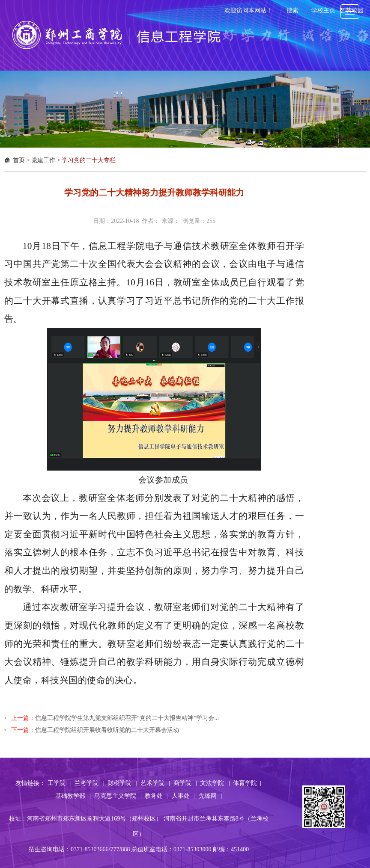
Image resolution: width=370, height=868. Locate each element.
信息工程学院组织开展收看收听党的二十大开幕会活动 (107, 730)
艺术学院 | (155, 783)
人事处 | (184, 796)
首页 (19, 160)
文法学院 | (215, 783)
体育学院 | (247, 783)
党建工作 (43, 160)
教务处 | (157, 796)
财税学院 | (122, 783)
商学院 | (185, 783)
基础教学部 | (73, 796)
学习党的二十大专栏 (89, 160)
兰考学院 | (89, 783)
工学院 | (59, 783)
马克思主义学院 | (118, 796)
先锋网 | (210, 796)
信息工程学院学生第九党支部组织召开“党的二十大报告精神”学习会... (127, 718)
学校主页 (323, 10)
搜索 (292, 10)
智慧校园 (352, 10)
